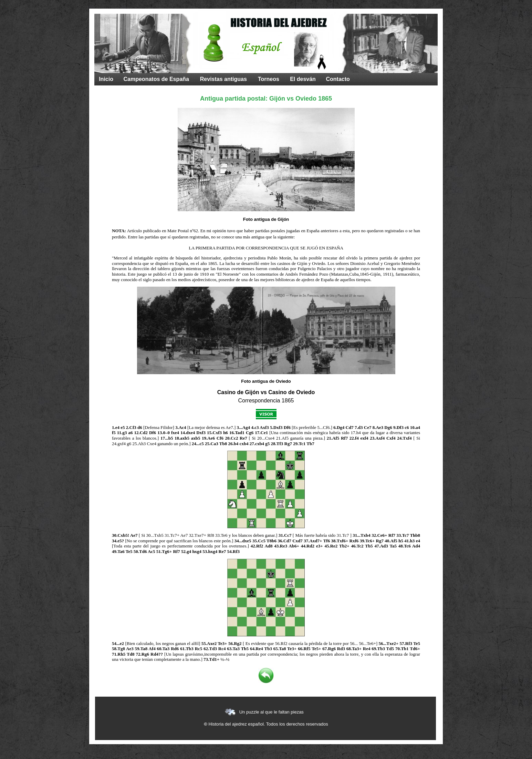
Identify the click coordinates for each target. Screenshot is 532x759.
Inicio (106, 79)
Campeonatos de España (156, 79)
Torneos (269, 79)
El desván (303, 79)
